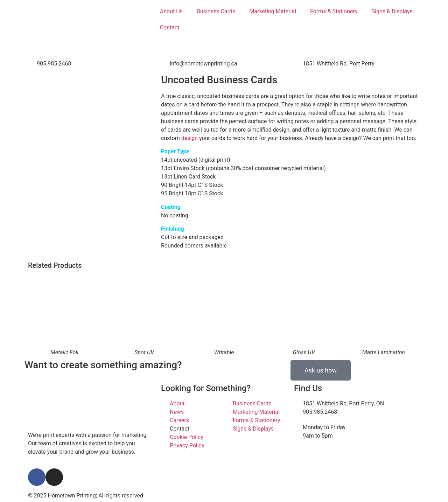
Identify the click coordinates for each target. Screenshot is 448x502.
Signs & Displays (392, 11)
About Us (171, 11)
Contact (170, 27)
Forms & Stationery (334, 11)
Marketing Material (273, 11)
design (190, 138)
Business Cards (216, 11)
